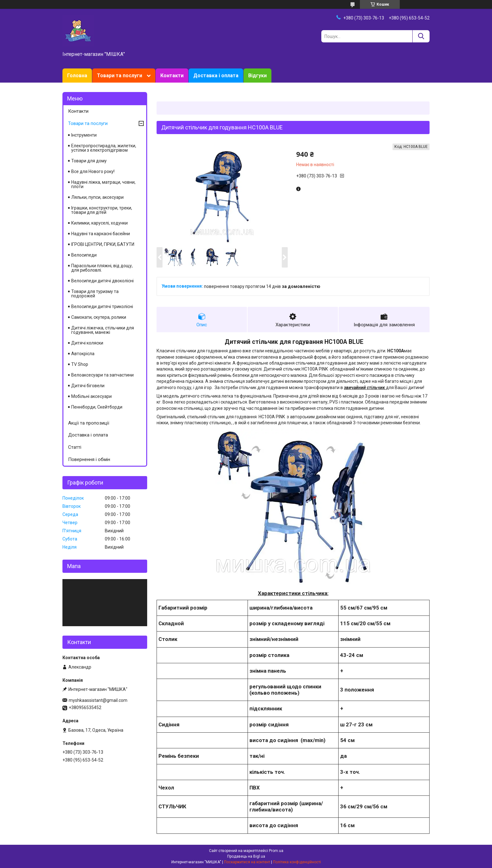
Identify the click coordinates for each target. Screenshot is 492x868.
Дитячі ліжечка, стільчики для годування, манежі (103, 330)
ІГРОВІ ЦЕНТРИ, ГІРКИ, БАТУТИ (103, 244)
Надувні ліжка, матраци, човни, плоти (103, 184)
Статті (75, 447)
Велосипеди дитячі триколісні (102, 307)
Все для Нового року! (93, 171)
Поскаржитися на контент (247, 862)
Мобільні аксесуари (91, 396)
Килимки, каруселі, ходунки (99, 223)
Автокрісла (83, 354)
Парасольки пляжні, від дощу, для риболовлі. (102, 268)
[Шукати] (421, 36)
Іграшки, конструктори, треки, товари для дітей (102, 210)
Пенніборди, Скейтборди (97, 407)
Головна (77, 76)
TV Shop (80, 364)
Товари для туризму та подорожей (95, 294)
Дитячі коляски (87, 343)
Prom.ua (276, 851)
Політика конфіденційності (297, 862)
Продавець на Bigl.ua (246, 856)
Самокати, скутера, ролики (99, 317)
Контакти (172, 76)
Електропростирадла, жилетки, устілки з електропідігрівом (104, 148)
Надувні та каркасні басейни (101, 234)
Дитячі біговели (88, 386)
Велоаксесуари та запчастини (102, 375)
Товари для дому (89, 161)
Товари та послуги (120, 76)
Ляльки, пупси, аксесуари (97, 197)
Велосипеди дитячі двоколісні (102, 281)
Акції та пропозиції (89, 423)
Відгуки (257, 76)
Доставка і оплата (216, 76)
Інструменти (84, 135)
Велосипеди (84, 255)
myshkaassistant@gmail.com (98, 700)
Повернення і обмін (89, 459)
